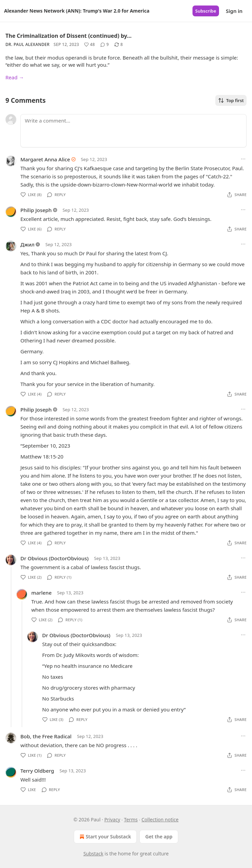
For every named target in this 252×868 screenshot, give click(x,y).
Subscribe (206, 11)
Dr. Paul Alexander (28, 44)
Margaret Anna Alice (45, 159)
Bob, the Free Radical (46, 736)
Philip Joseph (36, 210)
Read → (15, 77)
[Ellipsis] (243, 159)
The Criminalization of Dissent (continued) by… (69, 36)
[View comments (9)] (105, 45)
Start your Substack (105, 837)
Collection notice (160, 819)
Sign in (234, 11)
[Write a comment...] (133, 131)
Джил (28, 244)
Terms (131, 819)
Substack (93, 854)
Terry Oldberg (37, 771)
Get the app (159, 837)
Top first (231, 100)
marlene (41, 593)
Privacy (112, 819)
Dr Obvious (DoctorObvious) (54, 558)
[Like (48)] (89, 45)
